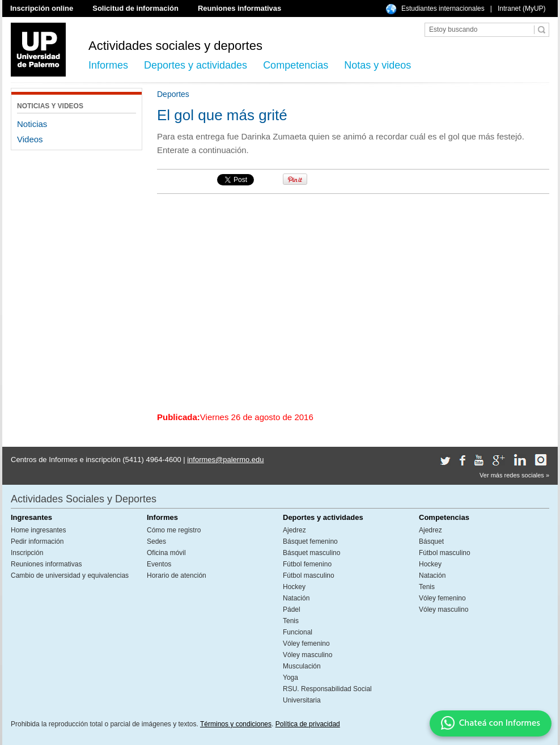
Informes (108, 65)
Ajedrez (294, 530)
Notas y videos (377, 65)
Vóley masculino (307, 655)
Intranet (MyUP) (522, 9)
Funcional (298, 632)
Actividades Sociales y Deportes (84, 499)
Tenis (291, 621)
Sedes (156, 541)
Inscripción (27, 553)
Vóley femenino (306, 644)
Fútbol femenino (307, 564)
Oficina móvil (166, 553)
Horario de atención (177, 575)
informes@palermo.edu (225, 460)
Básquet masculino (311, 553)
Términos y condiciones (236, 724)
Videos (30, 139)
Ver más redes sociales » (514, 475)
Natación (296, 598)
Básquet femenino (310, 541)
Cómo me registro (174, 530)
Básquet (431, 541)
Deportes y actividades (196, 65)
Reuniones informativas (239, 8)
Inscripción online (42, 8)
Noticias (32, 124)
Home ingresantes (38, 530)
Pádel (292, 609)
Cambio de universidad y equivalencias (70, 575)
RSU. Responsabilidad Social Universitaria (327, 695)
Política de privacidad (308, 724)
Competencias (296, 65)
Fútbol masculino (309, 575)
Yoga (290, 678)
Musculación (302, 666)
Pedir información (37, 541)
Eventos (159, 564)
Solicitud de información (135, 8)
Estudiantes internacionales (443, 9)
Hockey (294, 587)
